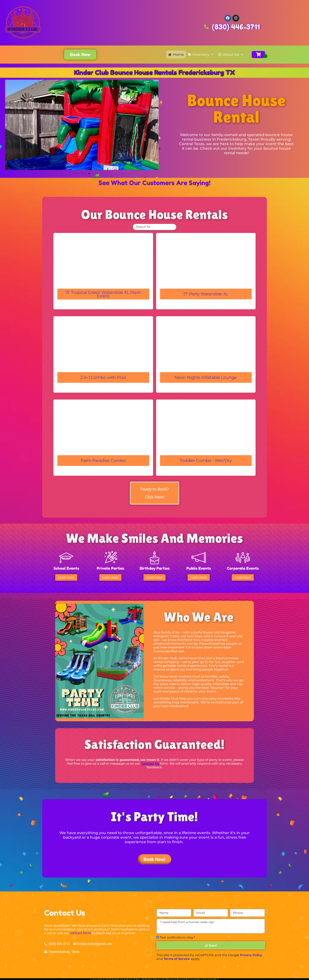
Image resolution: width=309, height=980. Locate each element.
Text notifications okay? (178, 936)
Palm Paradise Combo (103, 460)
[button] (6, 125)
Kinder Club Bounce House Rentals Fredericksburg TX (154, 73)
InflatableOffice (210, 978)
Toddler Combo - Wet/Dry (206, 460)
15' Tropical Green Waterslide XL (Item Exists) (103, 294)
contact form (81, 932)
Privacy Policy (251, 954)
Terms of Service (177, 958)
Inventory (203, 55)
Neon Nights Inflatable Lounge (206, 377)
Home (178, 55)
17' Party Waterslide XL (206, 294)
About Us (233, 55)
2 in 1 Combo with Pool (103, 377)
